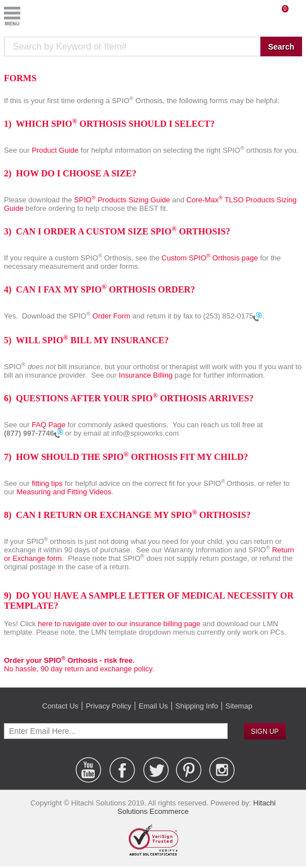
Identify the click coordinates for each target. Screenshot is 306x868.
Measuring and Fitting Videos (64, 492)
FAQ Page (48, 425)
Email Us (153, 706)
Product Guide (55, 150)
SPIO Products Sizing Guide (122, 200)
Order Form (112, 316)
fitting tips (48, 483)
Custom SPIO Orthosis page (211, 258)
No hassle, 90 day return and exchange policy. (79, 665)
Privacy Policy (108, 706)
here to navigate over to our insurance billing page (119, 624)
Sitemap (239, 706)
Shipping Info (197, 706)
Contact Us (60, 706)
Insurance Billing (147, 375)
